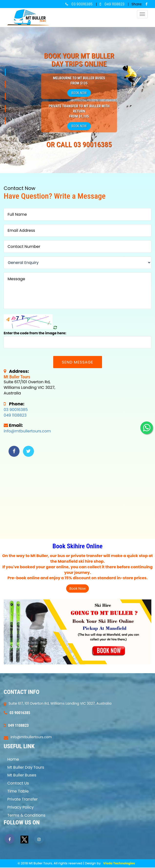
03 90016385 (16, 410)
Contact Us (18, 783)
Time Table (18, 791)
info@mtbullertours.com (27, 431)
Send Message (77, 362)
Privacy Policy (21, 807)
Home (13, 759)
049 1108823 (15, 415)
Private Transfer (22, 799)
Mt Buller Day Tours (26, 767)
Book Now (79, 93)
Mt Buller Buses (22, 775)
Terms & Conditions (26, 815)
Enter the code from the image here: (35, 333)
